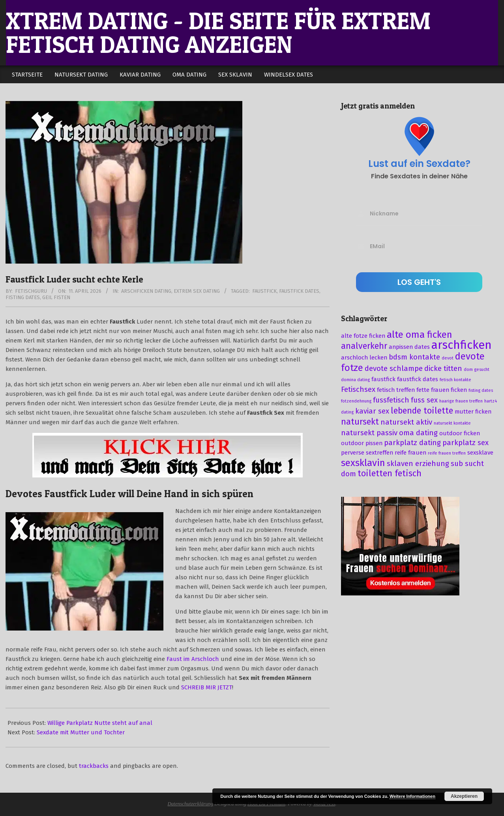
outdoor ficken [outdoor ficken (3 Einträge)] (460, 433)
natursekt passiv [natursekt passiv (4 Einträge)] (369, 433)
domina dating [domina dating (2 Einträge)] (355, 380)
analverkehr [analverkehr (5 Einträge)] (364, 346)
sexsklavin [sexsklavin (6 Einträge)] (363, 463)
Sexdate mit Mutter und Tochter (81, 732)
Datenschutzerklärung (190, 804)
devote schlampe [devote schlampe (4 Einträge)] (394, 369)
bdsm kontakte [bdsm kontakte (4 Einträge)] (414, 357)
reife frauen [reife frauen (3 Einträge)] (410, 453)
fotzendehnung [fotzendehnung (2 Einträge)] (356, 401)
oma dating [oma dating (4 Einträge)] (418, 433)
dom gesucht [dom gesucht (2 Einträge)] (477, 370)
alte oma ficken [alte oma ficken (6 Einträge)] (420, 335)
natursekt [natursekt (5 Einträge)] (360, 422)
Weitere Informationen (412, 796)
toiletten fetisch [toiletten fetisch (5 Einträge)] (390, 474)
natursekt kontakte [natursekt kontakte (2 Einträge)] (452, 423)
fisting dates (23, 297)
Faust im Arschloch (193, 659)
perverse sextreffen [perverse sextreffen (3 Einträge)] (367, 453)
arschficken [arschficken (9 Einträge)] (462, 345)
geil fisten (56, 297)
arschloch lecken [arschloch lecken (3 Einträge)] (364, 357)
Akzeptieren (464, 796)
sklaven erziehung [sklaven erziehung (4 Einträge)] (418, 464)
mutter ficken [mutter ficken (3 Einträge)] (473, 412)
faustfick (264, 291)
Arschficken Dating (146, 291)
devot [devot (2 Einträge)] (448, 358)
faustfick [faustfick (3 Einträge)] (383, 379)
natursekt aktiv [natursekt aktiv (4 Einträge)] (406, 422)
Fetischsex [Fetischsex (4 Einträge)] (358, 389)
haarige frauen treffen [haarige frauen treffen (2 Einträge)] (461, 401)
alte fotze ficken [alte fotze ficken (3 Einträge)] (363, 336)
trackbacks (94, 766)
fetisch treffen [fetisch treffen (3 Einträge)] (396, 390)
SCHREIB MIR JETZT (207, 687)
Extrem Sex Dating (197, 291)
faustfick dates (299, 291)
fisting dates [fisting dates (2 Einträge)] (481, 390)
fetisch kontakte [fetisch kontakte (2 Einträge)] (455, 380)
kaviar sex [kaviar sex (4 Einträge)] (372, 411)
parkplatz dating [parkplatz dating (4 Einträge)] (412, 443)
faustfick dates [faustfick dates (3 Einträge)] (418, 379)
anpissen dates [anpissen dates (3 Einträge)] (409, 347)
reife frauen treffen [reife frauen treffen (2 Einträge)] (447, 453)
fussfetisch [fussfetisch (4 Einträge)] (391, 400)
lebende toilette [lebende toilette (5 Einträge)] (422, 411)
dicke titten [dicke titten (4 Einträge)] (443, 369)
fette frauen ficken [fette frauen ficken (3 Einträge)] (442, 390)
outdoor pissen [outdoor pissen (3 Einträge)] (362, 443)
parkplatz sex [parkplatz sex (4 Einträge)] (466, 443)
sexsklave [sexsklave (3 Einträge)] (480, 453)
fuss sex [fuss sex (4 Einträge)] (424, 400)
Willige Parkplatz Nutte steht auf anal (100, 723)
